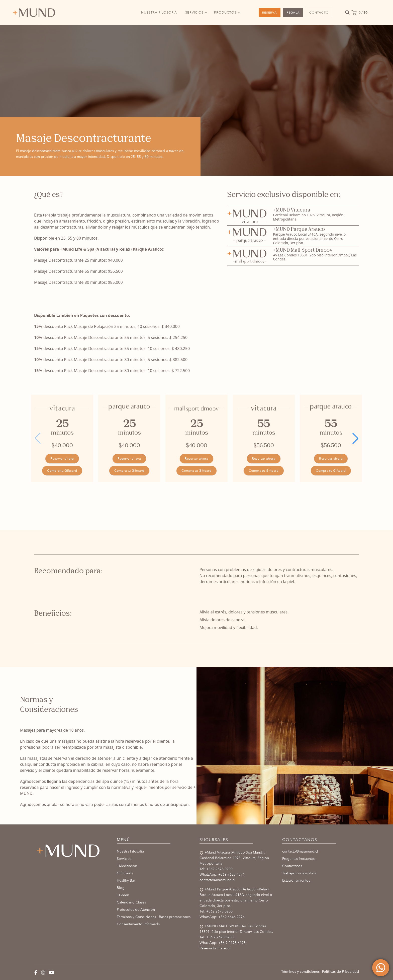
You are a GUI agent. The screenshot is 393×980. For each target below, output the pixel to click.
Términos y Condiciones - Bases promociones (154, 917)
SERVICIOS (194, 13)
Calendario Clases (131, 902)
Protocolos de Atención (136, 910)
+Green (123, 895)
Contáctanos (292, 866)
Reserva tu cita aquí (215, 948)
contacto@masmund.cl (217, 880)
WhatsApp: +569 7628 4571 (222, 874)
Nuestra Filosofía (130, 851)
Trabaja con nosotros (299, 873)
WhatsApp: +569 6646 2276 (222, 917)
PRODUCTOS (225, 13)
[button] (355, 438)
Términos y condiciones (300, 972)
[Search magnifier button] (348, 13)
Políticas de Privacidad (340, 972)
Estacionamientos (296, 881)
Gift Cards (125, 873)
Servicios (124, 859)
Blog (121, 888)
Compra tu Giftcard (62, 471)
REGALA (293, 13)
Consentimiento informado (138, 924)
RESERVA (270, 13)
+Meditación (127, 866)
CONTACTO (319, 13)
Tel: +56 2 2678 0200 (217, 937)
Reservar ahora (62, 459)
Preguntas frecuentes (299, 859)
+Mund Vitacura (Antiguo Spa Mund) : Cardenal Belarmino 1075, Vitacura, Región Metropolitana (234, 858)
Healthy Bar (126, 881)
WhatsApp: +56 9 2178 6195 (223, 943)
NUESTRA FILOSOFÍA (159, 13)
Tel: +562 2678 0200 (216, 869)
